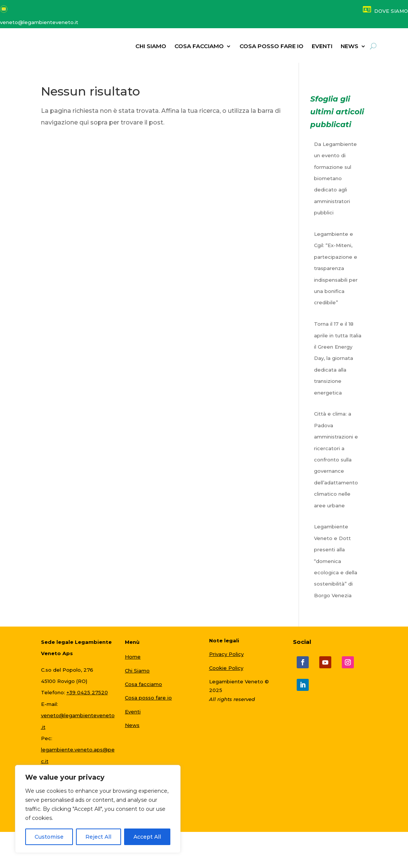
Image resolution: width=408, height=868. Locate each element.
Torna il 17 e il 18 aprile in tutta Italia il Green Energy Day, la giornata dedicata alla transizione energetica (338, 361)
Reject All (98, 837)
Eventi (322, 47)
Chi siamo (151, 47)
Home (133, 660)
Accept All (147, 837)
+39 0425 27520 (87, 696)
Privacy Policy (226, 657)
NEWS (350, 47)
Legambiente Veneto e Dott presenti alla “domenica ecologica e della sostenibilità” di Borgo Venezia (336, 565)
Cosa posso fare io (271, 47)
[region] (98, 809)
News (132, 728)
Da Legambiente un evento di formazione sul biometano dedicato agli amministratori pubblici (335, 182)
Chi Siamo (137, 674)
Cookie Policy (226, 671)
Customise (49, 837)
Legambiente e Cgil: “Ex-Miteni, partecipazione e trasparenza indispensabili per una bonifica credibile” (336, 272)
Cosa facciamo (199, 47)
